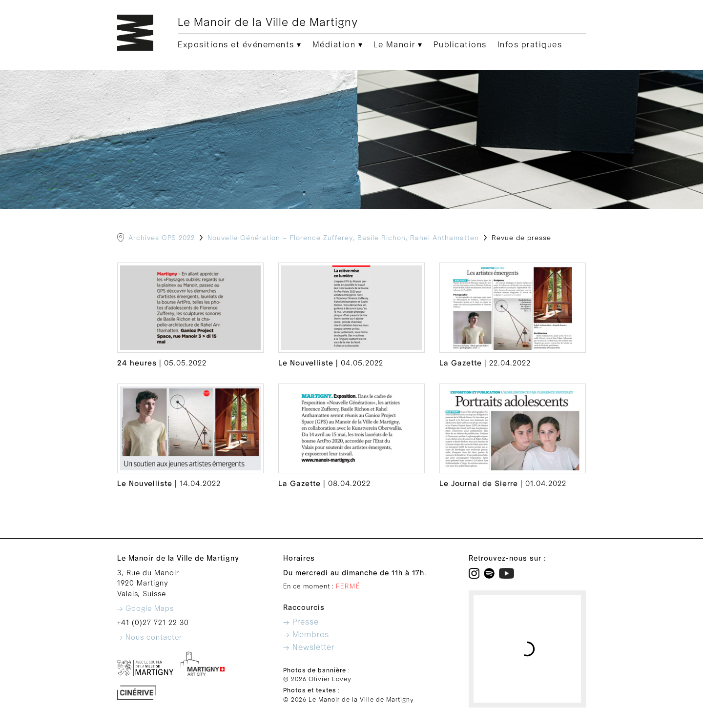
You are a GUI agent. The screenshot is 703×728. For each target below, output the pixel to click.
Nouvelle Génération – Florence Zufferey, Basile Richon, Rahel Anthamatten (343, 238)
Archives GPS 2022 (162, 238)
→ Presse (301, 622)
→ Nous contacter (150, 637)
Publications (460, 45)
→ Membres (306, 635)
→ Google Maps (145, 609)
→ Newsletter (309, 647)
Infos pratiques (530, 45)
